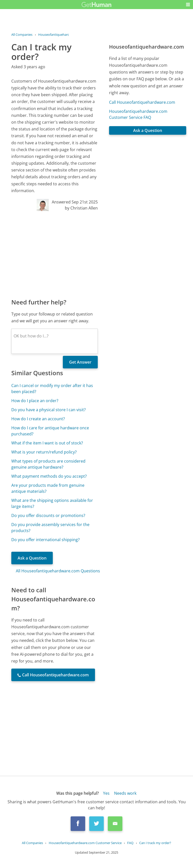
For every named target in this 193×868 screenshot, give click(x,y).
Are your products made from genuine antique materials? (48, 488)
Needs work (125, 793)
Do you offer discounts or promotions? (48, 515)
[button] (188, 5)
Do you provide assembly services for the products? (50, 528)
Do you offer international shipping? (45, 540)
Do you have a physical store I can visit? (49, 410)
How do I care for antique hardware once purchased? (50, 431)
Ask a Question (32, 558)
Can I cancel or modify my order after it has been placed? (52, 389)
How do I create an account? (38, 419)
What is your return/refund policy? (44, 452)
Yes (106, 793)
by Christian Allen (81, 208)
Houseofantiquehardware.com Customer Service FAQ (138, 114)
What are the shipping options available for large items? (52, 503)
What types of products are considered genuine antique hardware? (48, 464)
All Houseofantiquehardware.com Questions (58, 571)
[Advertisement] (54, 254)
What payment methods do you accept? (49, 476)
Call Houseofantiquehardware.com (142, 102)
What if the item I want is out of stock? (47, 443)
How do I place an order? (35, 401)
